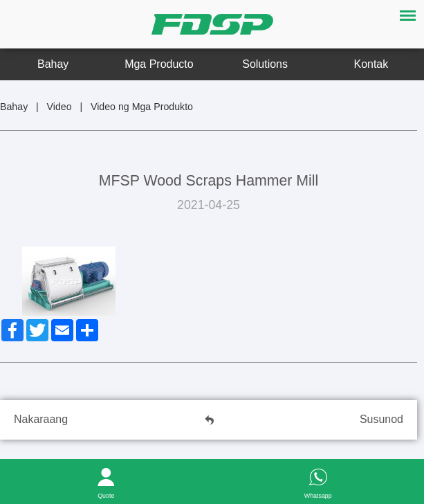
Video (59, 107)
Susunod (381, 419)
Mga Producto (159, 64)
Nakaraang (41, 419)
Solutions (265, 64)
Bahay (53, 64)
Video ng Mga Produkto (142, 107)
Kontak (371, 64)
